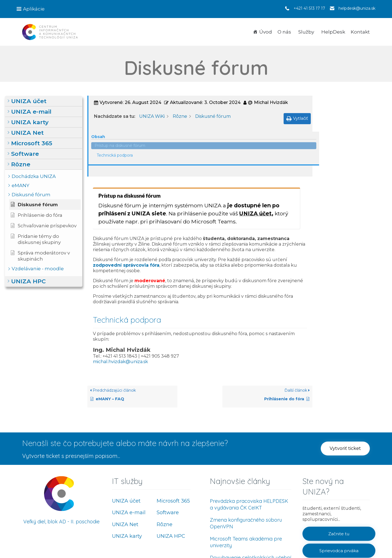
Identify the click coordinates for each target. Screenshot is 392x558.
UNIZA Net (125, 480)
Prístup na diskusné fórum (349, 109)
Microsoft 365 (173, 456)
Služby (306, 32)
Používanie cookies (348, 540)
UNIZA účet (255, 169)
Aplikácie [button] (34, 9)
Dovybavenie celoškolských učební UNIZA (250, 516)
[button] (44, 101)
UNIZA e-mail (129, 468)
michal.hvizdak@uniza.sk (120, 317)
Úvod (266, 32)
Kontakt (360, 32)
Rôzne (165, 480)
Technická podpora (344, 119)
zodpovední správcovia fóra (126, 220)
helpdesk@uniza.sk (357, 8)
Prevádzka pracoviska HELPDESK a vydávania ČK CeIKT (249, 459)
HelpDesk (333, 32)
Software (168, 468)
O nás (284, 32)
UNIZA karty (127, 491)
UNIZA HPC (171, 491)
